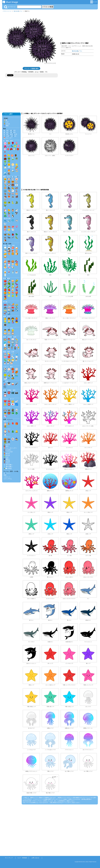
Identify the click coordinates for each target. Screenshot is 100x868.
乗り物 (5, 302)
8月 (14, 132)
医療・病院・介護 (9, 352)
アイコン (6, 399)
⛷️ (5, 378)
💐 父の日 (7, 124)
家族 (4, 316)
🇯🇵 (13, 404)
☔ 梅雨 (6, 126)
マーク (12, 399)
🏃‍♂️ (13, 345)
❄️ (13, 167)
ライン (8, 473)
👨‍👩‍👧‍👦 (5, 325)
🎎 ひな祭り (7, 450)
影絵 (16, 177)
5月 (14, 131)
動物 (4, 177)
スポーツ (6, 367)
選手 (11, 367)
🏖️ (17, 170)
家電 (4, 390)
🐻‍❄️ (17, 185)
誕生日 (6, 421)
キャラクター (7, 408)
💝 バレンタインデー (10, 448)
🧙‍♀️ (17, 439)
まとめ (94, 2)
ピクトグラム (8, 479)
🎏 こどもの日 (8, 452)
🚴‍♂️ (17, 307)
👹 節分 (6, 446)
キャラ (8, 177)
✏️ (17, 339)
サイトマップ (9, 858)
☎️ (9, 393)
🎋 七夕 (6, 122)
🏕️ (13, 378)
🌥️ (5, 167)
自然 (11, 141)
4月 (11, 131)
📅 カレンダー (8, 138)
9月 (7, 134)
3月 (7, 131)
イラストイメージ (7, 11)
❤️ (9, 357)
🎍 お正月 (7, 444)
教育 (4, 337)
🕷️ (9, 442)
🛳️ (9, 313)
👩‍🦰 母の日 (7, 454)
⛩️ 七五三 (7, 463)
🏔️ (13, 170)
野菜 (4, 278)
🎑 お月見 (7, 461)
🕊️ (17, 210)
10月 (11, 134)
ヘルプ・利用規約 (22, 858)
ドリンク (6, 270)
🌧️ (9, 167)
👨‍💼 (5, 331)
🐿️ (9, 194)
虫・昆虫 (6, 232)
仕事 (11, 328)
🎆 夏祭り (7, 459)
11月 (16, 134)
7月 (11, 132)
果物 (8, 278)
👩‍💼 (9, 331)
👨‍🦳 (9, 322)
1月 (12, 136)
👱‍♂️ (5, 322)
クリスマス (7, 429)
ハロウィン (7, 437)
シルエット (7, 477)
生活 (9, 316)
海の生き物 (16, 11)
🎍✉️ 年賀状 (8, 468)
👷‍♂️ (13, 331)
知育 (15, 337)
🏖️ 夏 (5, 120)
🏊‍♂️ (17, 375)
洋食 (9, 246)
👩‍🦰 (17, 319)
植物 (7, 141)
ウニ (21, 11)
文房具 (10, 337)
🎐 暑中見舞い (8, 467)
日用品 (9, 390)
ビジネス (6, 328)
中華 (13, 246)
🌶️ (17, 287)
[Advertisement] (77, 27)
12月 (8, 136)
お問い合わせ (35, 858)
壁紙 (5, 475)
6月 (7, 132)
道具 (14, 390)
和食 (5, 246)
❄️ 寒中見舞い (8, 465)
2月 (15, 136)
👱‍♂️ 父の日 (7, 455)
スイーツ (6, 259)
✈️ (17, 310)
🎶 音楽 (6, 381)
